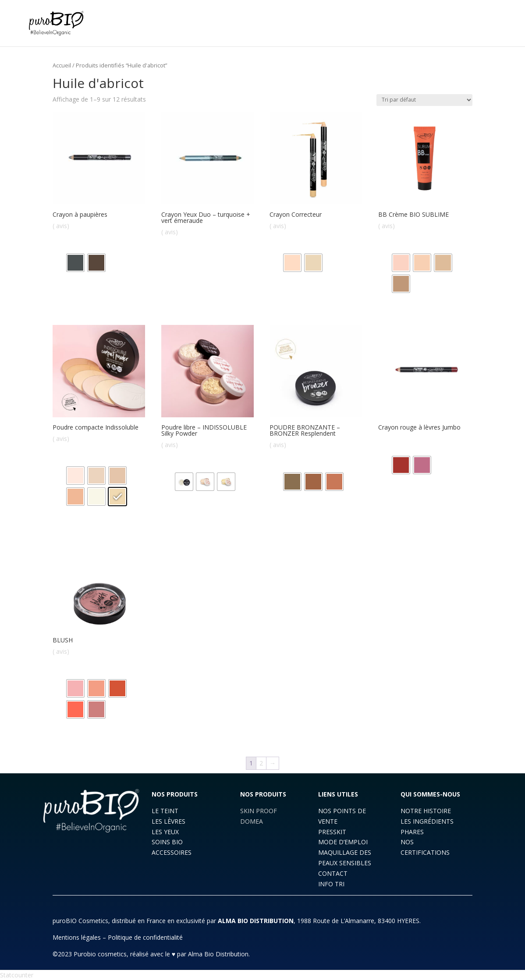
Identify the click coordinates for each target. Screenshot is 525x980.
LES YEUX (165, 832)
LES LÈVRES (168, 821)
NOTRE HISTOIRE (426, 811)
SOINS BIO (167, 842)
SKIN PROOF (259, 811)
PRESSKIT (332, 832)
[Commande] (424, 100)
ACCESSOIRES (172, 852)
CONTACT (333, 873)
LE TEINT (165, 811)
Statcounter (17, 975)
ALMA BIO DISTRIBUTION (256, 921)
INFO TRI (331, 884)
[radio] (75, 263)
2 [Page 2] (261, 763)
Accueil (62, 65)
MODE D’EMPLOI (343, 842)
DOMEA (252, 821)
